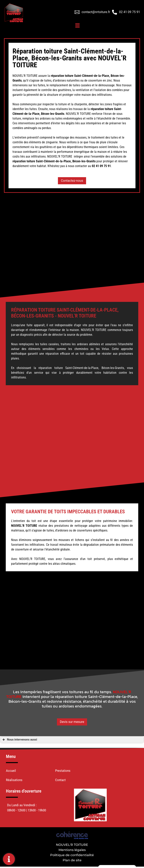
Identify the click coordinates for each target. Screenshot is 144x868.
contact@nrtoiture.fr (96, 12)
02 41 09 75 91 (130, 12)
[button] (72, 181)
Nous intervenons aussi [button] (19, 740)
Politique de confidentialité (72, 855)
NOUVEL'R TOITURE (72, 845)
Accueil (11, 771)
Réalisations (14, 780)
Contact (60, 780)
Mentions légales (72, 850)
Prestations (63, 771)
